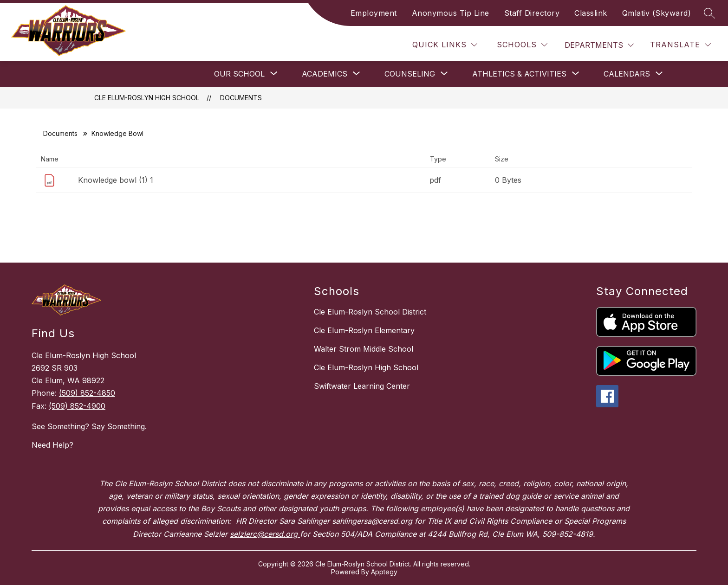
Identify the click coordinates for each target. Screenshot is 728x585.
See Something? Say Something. (89, 426)
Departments (594, 45)
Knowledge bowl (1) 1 (116, 180)
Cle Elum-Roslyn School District (370, 312)
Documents (241, 98)
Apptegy (384, 572)
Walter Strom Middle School (364, 349)
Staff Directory (532, 13)
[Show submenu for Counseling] (410, 74)
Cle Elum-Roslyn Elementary (364, 330)
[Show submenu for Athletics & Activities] (519, 74)
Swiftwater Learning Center (362, 386)
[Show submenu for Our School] (239, 74)
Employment (374, 13)
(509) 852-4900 (77, 406)
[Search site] (709, 13)
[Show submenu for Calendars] (627, 74)
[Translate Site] (680, 45)
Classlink (591, 13)
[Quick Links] (445, 45)
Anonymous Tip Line (451, 13)
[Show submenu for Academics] (325, 74)
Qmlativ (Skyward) (657, 13)
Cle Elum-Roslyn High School (147, 98)
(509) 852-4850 (87, 393)
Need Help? (52, 445)
